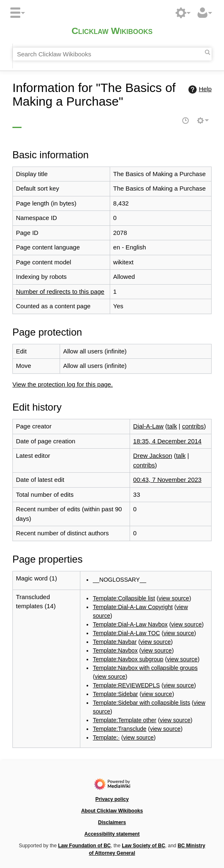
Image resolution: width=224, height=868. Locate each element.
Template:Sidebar (115, 694)
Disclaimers (112, 822)
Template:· (106, 737)
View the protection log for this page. (63, 384)
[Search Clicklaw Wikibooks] (112, 54)
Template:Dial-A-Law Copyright (133, 607)
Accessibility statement (112, 834)
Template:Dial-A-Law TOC (126, 633)
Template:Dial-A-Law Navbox (130, 624)
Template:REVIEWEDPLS (126, 685)
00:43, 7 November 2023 (167, 480)
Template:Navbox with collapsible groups (145, 668)
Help (199, 89)
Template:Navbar (115, 642)
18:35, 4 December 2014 (167, 441)
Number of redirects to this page (60, 291)
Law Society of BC (143, 846)
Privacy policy (112, 799)
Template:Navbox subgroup (128, 659)
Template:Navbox (115, 650)
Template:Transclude (119, 729)
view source (174, 598)
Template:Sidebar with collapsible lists (141, 703)
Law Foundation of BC (84, 846)
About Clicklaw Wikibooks (112, 811)
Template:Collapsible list (124, 598)
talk (172, 426)
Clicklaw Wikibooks (112, 32)
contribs (193, 426)
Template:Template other (124, 720)
